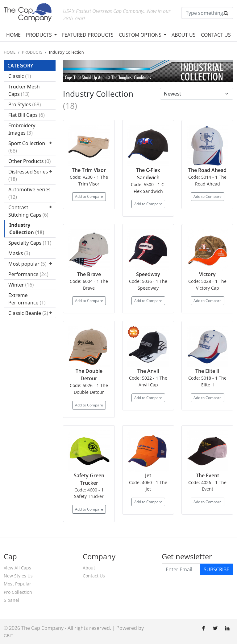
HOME (13, 35)
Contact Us (94, 576)
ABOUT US (184, 35)
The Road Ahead (207, 170)
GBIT (8, 636)
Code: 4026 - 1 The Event (207, 486)
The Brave (89, 274)
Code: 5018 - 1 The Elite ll (207, 381)
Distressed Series (28, 175)
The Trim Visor (89, 170)
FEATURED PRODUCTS (88, 35)
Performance (28, 274)
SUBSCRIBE (216, 569)
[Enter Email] (181, 569)
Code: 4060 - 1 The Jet (148, 486)
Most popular (27, 264)
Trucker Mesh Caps (24, 90)
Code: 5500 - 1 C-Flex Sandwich (148, 188)
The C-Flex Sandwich (148, 174)
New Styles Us (18, 576)
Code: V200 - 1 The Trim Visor (89, 180)
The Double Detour (89, 375)
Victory (207, 274)
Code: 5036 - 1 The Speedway (148, 285)
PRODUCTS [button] (39, 35)
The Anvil (148, 371)
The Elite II (207, 371)
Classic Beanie (28, 313)
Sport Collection (27, 147)
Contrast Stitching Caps (28, 211)
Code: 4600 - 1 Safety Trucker (89, 493)
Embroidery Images (22, 129)
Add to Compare (89, 196)
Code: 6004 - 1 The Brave (89, 285)
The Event (208, 475)
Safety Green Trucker (89, 479)
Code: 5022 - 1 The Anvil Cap (148, 381)
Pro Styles (25, 104)
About (89, 568)
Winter (21, 285)
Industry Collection (27, 229)
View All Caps (17, 568)
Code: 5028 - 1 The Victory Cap (207, 285)
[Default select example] (197, 94)
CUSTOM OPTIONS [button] (141, 35)
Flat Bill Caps (27, 115)
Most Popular (17, 584)
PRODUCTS (32, 52)
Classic (20, 76)
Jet (148, 475)
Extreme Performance (27, 299)
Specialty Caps (30, 243)
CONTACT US (216, 35)
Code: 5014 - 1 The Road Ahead (207, 180)
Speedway (148, 274)
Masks (19, 253)
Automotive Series (29, 193)
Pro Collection (18, 592)
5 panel (11, 600)
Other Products (29, 161)
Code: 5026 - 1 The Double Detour (89, 389)
